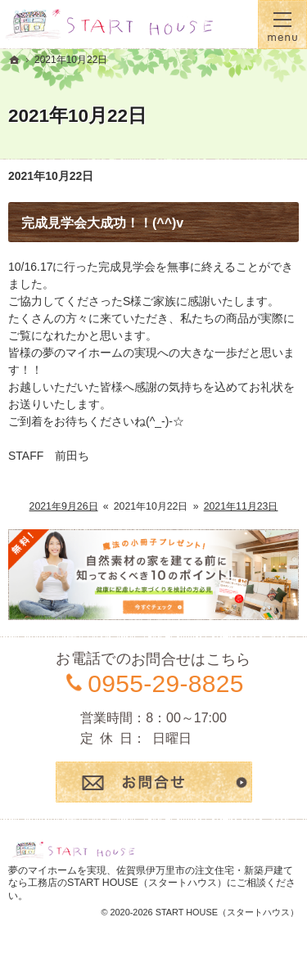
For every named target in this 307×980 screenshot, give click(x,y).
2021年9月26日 (64, 506)
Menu (282, 25)
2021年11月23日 (241, 506)
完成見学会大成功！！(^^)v (102, 223)
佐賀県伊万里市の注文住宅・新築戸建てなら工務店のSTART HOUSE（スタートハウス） (151, 877)
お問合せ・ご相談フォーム (154, 782)
